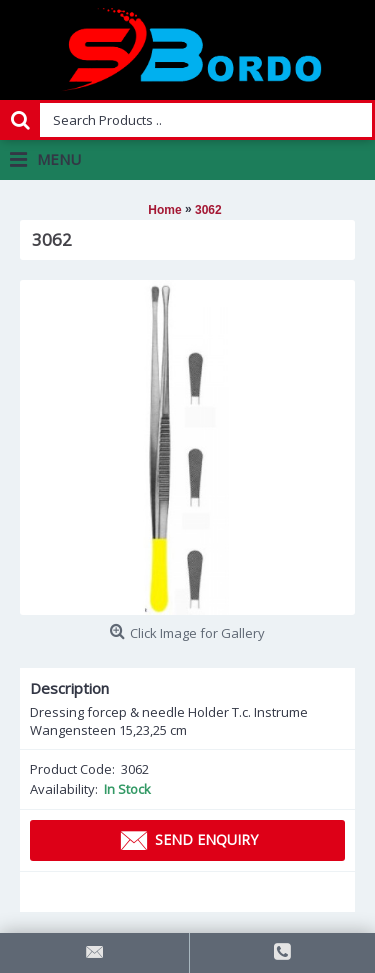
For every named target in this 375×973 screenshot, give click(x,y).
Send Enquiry (188, 841)
